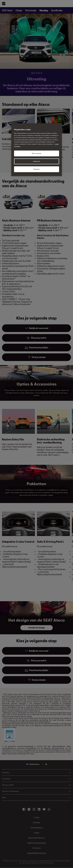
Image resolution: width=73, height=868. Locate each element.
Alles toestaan (36, 153)
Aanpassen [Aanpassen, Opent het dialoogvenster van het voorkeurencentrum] (37, 161)
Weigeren (36, 169)
